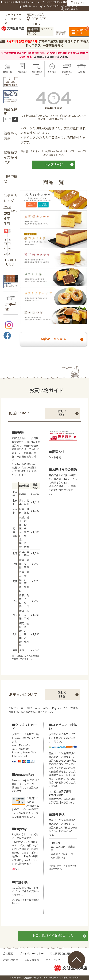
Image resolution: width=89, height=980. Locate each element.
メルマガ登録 (32, 960)
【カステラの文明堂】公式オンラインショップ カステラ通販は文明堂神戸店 (37, 2)
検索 (15, 119)
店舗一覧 (82, 72)
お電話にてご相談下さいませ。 (52, 57)
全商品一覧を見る (53, 339)
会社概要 (8, 954)
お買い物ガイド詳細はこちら (53, 936)
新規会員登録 (71, 10)
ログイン (80, 3)
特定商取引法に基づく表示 (65, 954)
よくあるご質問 (51, 6)
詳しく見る (62, 413)
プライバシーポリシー (32, 954)
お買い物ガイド (30, 6)
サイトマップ (53, 960)
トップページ (53, 165)
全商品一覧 (7, 72)
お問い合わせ (71, 6)
